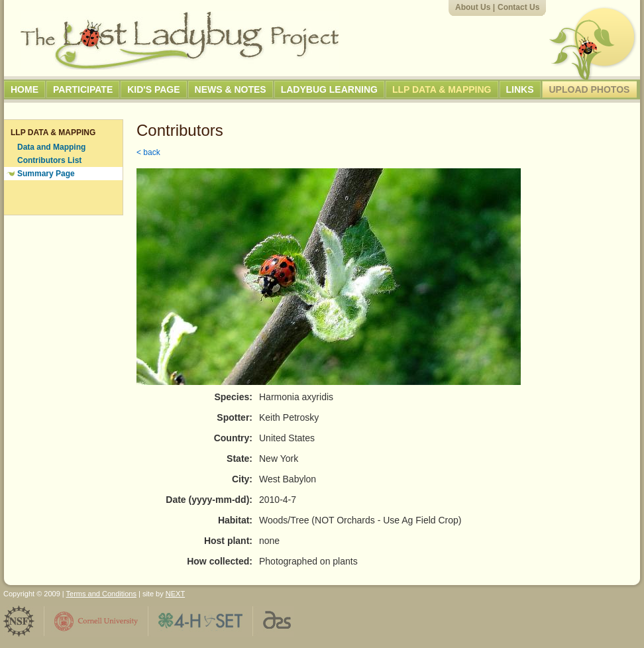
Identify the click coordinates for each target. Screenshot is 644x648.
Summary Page (46, 174)
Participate (83, 89)
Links (520, 89)
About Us (473, 7)
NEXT (175, 594)
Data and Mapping (51, 147)
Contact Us (518, 7)
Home (25, 89)
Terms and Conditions (101, 594)
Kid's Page (153, 89)
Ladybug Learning (329, 89)
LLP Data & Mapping (442, 89)
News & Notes (231, 89)
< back (148, 152)
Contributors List (49, 160)
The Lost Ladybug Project (180, 40)
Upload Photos (590, 89)
